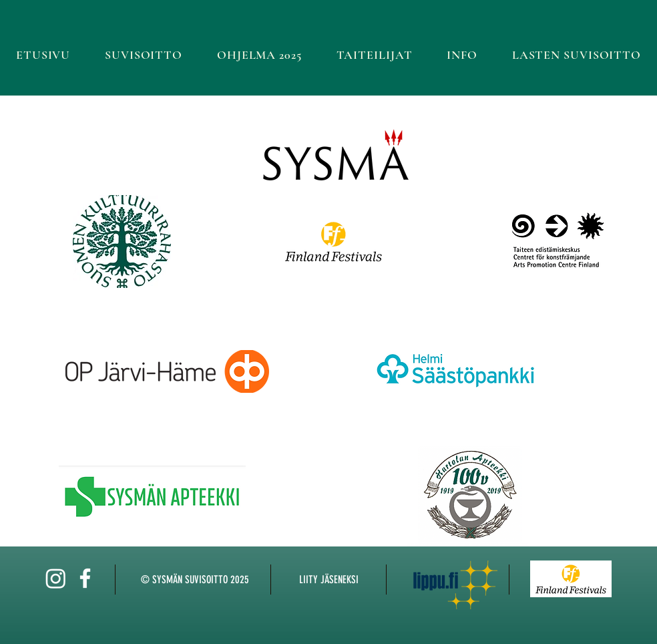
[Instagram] (56, 578)
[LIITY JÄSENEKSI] (328, 580)
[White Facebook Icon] (85, 578)
